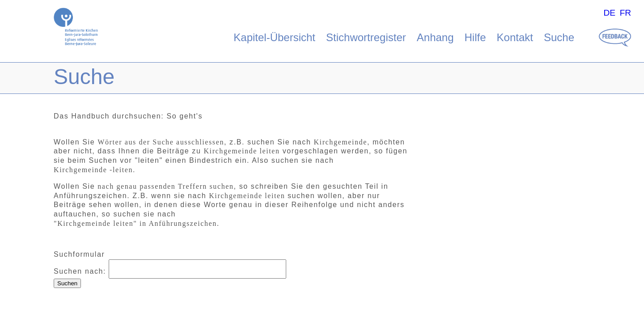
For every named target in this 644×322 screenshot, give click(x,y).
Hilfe (475, 37)
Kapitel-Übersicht (274, 37)
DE (609, 13)
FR (626, 13)
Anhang (435, 37)
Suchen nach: (80, 271)
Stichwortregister (366, 37)
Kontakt (515, 37)
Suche (559, 37)
